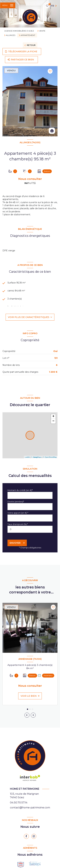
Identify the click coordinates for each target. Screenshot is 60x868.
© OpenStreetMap (50, 457)
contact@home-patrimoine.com (30, 808)
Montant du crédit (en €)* (20, 490)
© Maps (36, 457)
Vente (42, 31)
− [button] (53, 421)
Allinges (11, 35)
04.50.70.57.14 (19, 802)
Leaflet (27, 457)
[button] (33, 715)
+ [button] (53, 417)
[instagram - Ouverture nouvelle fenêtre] (34, 836)
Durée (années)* (16, 502)
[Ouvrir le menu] (8, 5)
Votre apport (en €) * (18, 513)
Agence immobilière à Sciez (19, 31)
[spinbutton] (30, 529)
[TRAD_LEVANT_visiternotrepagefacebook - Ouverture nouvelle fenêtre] (26, 836)
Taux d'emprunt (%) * (18, 524)
